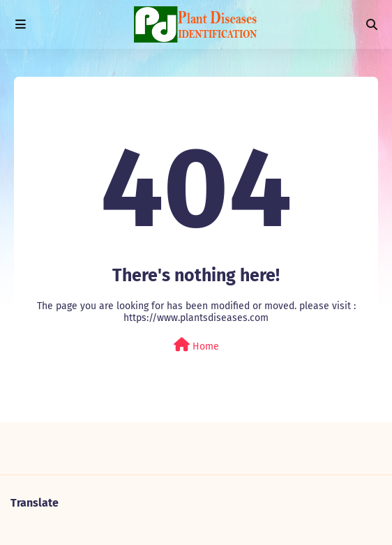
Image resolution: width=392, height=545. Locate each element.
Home (196, 345)
